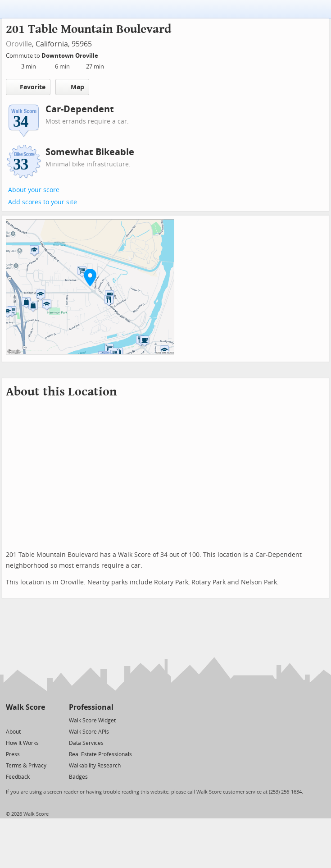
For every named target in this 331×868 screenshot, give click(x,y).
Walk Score (25, 707)
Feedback (18, 777)
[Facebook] (25, 720)
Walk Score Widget (92, 721)
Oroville (19, 44)
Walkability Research (95, 766)
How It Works (22, 743)
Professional (91, 707)
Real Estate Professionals (100, 754)
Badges (78, 777)
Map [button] (72, 87)
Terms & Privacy (26, 766)
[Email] (39, 720)
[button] (90, 277)
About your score (34, 190)
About (13, 732)
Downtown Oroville (70, 56)
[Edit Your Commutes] (104, 54)
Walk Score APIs (89, 732)
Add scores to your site (43, 202)
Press (13, 754)
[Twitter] (11, 720)
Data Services (86, 743)
